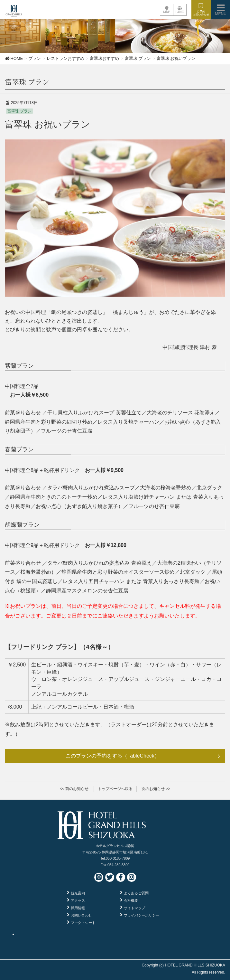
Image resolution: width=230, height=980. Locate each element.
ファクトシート (83, 923)
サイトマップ (134, 908)
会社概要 (131, 900)
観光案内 (78, 893)
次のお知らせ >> (156, 789)
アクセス (78, 900)
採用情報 (78, 908)
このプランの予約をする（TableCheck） (113, 756)
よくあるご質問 (136, 893)
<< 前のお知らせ (74, 789)
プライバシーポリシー (142, 915)
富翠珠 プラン (19, 111)
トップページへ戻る (115, 789)
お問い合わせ (81, 915)
